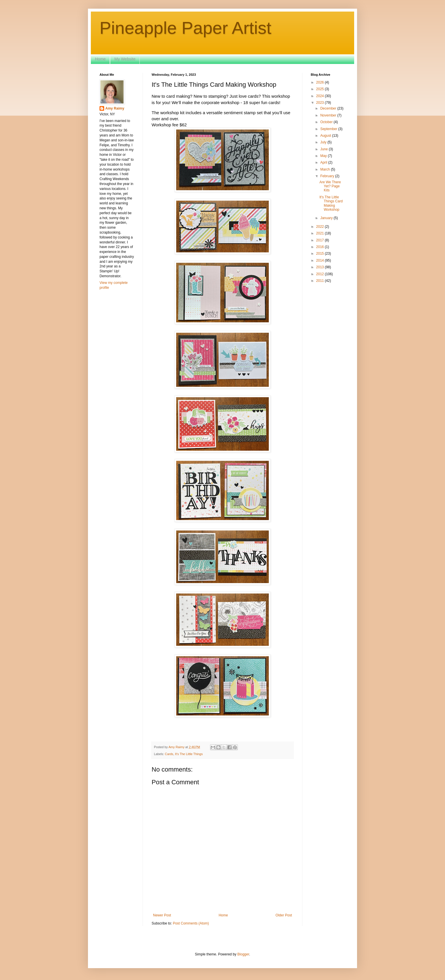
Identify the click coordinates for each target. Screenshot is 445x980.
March (326, 169)
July (324, 142)
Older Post (284, 915)
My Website (125, 59)
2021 (321, 233)
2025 (321, 89)
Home (100, 59)
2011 (321, 281)
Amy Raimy (115, 108)
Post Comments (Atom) (191, 923)
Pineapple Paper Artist (185, 28)
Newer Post (162, 915)
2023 (321, 103)
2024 (321, 96)
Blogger (243, 954)
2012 (321, 274)
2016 (321, 247)
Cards (169, 754)
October (327, 122)
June (324, 149)
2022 (321, 227)
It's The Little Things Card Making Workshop (331, 203)
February (328, 176)
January (327, 218)
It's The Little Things (189, 754)
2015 (321, 254)
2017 (321, 240)
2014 (321, 260)
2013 (321, 267)
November (329, 115)
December (329, 108)
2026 (321, 82)
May (324, 156)
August (326, 136)
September (329, 129)
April (324, 162)
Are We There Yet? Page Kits (330, 186)
